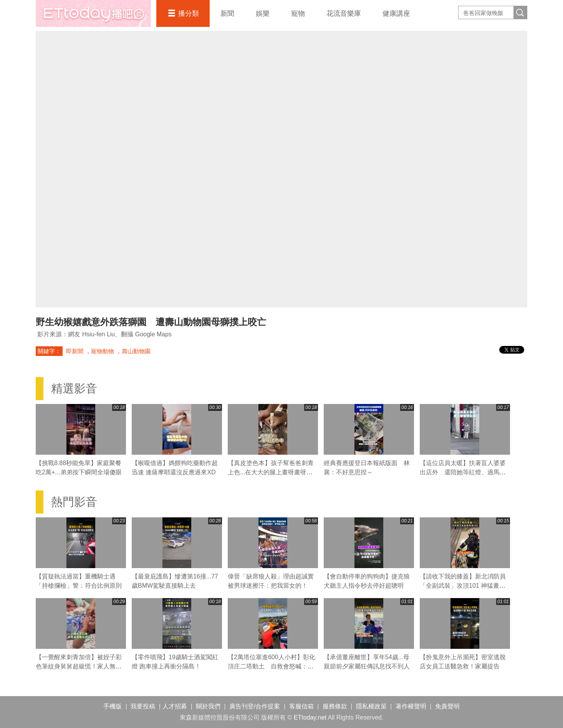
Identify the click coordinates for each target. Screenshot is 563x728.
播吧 (93, 13)
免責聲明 (447, 706)
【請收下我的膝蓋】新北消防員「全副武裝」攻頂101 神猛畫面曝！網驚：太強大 (463, 586)
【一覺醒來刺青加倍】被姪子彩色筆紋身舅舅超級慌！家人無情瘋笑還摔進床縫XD (79, 666)
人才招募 (175, 706)
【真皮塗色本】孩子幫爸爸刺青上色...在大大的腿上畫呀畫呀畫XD (271, 472)
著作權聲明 (411, 706)
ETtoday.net (310, 717)
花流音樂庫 (344, 13)
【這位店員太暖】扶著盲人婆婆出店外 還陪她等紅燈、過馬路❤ (463, 472)
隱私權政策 (371, 706)
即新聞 (75, 351)
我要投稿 (143, 706)
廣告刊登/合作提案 (255, 706)
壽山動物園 (136, 351)
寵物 (298, 13)
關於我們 (208, 706)
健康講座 (396, 13)
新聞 (227, 13)
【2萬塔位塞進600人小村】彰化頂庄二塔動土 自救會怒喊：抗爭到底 (272, 666)
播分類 (189, 13)
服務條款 (335, 706)
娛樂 (263, 13)
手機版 (113, 706)
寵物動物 (103, 351)
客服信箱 (301, 706)
